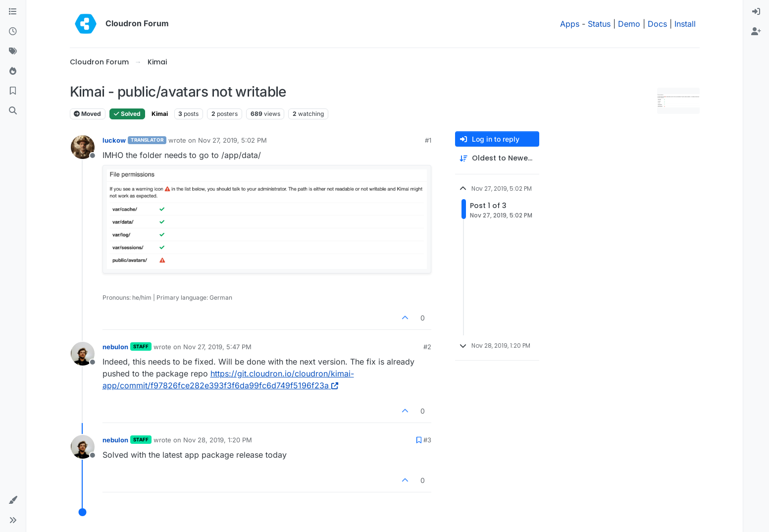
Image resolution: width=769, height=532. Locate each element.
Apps (570, 24)
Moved (87, 114)
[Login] (756, 12)
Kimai (160, 114)
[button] (13, 500)
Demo (629, 24)
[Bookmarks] (13, 91)
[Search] (13, 111)
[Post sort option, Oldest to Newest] (497, 158)
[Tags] (13, 52)
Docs (657, 24)
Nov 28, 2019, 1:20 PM (218, 440)
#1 (428, 140)
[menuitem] (756, 12)
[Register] (756, 32)
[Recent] (13, 32)
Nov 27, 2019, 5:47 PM (217, 347)
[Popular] (13, 71)
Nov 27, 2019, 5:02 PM (232, 140)
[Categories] (13, 12)
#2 (427, 347)
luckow (114, 140)
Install (685, 24)
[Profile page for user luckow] (83, 147)
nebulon (115, 347)
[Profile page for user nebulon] (83, 354)
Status (599, 24)
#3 (427, 440)
